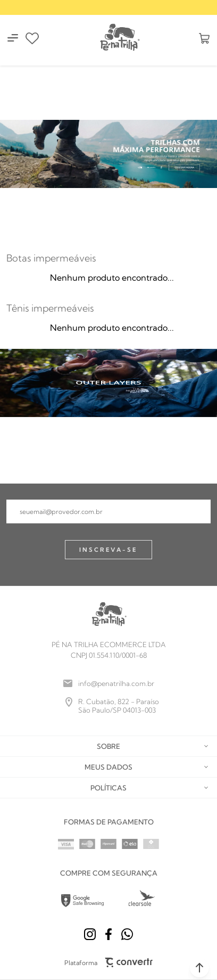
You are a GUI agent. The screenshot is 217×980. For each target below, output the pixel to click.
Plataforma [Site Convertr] (109, 962)
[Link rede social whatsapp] (127, 934)
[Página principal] (119, 38)
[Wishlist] (32, 38)
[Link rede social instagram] (90, 934)
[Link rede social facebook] (108, 934)
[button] (199, 968)
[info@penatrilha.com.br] (108, 683)
